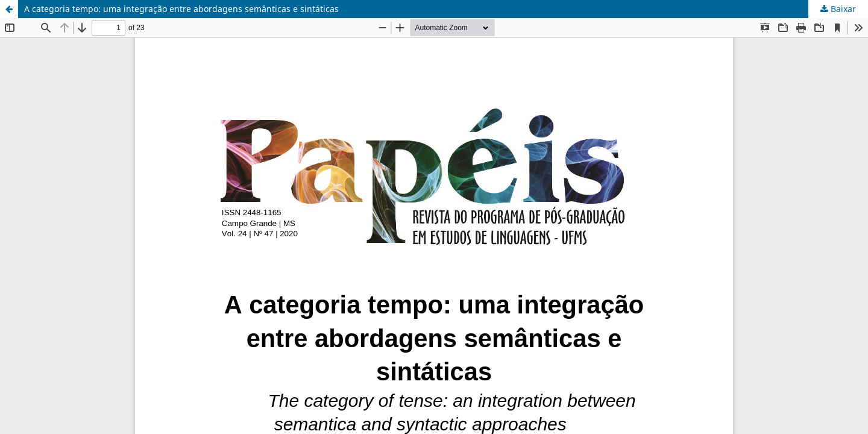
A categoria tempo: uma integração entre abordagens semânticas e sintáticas (181, 9)
